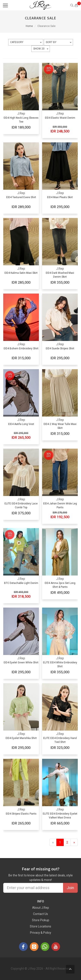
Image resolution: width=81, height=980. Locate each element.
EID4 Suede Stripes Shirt (60, 348)
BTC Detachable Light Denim (21, 583)
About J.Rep (41, 908)
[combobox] (26, 42)
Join (70, 888)
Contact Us (40, 914)
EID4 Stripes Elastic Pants (21, 814)
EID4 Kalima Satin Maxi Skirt (21, 273)
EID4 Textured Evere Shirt (21, 197)
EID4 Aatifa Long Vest (21, 424)
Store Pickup (41, 920)
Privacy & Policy (41, 933)
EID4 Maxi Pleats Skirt (60, 197)
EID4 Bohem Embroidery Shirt (21, 348)
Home (29, 26)
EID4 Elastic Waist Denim (60, 118)
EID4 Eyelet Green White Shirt (21, 663)
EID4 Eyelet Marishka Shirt (21, 738)
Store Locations (40, 926)
